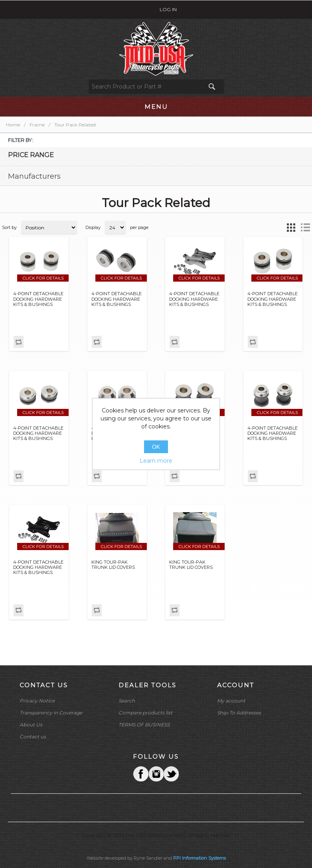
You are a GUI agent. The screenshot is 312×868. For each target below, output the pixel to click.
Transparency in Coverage (51, 713)
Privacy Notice (37, 701)
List (305, 227)
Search (127, 701)
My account (231, 701)
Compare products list (145, 713)
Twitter (156, 774)
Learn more (156, 461)
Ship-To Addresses (239, 713)
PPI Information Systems (199, 858)
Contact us (33, 737)
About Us (31, 725)
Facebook (141, 774)
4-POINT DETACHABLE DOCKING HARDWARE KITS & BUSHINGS (38, 299)
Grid (291, 227)
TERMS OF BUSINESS (144, 725)
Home (13, 125)
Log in (168, 9)
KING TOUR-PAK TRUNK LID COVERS (113, 565)
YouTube (171, 774)
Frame (37, 125)
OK (156, 447)
